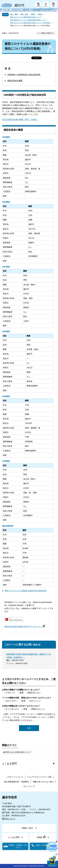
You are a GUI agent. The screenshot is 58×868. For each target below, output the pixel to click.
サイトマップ (29, 786)
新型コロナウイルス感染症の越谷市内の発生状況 (26, 591)
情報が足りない (34, 693)
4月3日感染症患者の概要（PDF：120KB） (20, 119)
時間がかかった (38, 709)
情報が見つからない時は (43, 782)
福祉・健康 (14, 14)
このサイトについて (15, 777)
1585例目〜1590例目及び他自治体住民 (24, 75)
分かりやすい (12, 701)
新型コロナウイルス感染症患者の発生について (26, 17)
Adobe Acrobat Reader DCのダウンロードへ (25, 626)
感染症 (40, 14)
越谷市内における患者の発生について (17, 752)
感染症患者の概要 (15, 81)
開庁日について (9, 819)
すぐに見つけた (12, 709)
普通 (22, 693)
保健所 (33, 14)
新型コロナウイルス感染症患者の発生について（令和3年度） (31, 23)
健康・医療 (24, 14)
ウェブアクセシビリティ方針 (39, 777)
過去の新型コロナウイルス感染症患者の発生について (28, 20)
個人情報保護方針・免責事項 (17, 782)
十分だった (11, 693)
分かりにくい (35, 701)
